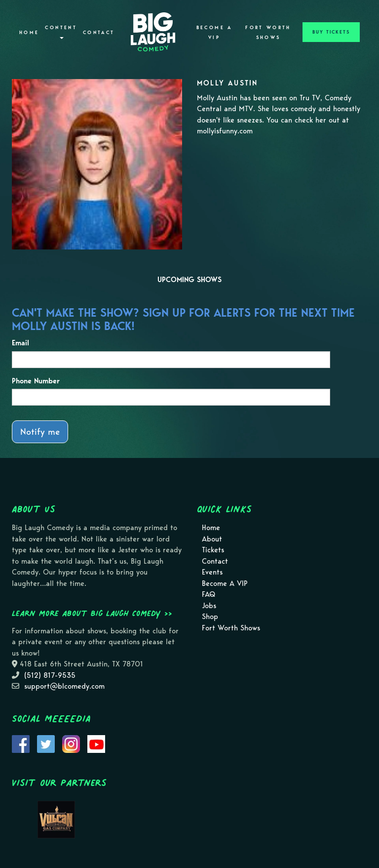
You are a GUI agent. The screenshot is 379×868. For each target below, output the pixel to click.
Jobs (209, 606)
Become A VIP (214, 33)
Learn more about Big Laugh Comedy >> (92, 613)
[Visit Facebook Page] (21, 743)
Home (29, 33)
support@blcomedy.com (64, 686)
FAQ (208, 594)
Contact (99, 33)
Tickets (213, 550)
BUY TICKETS (331, 32)
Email (20, 343)
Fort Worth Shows (268, 33)
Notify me (40, 432)
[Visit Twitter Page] (46, 743)
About (212, 539)
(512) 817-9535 (50, 675)
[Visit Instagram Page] (71, 743)
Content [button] (61, 32)
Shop (210, 617)
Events (212, 572)
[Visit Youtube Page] (96, 743)
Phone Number (36, 381)
